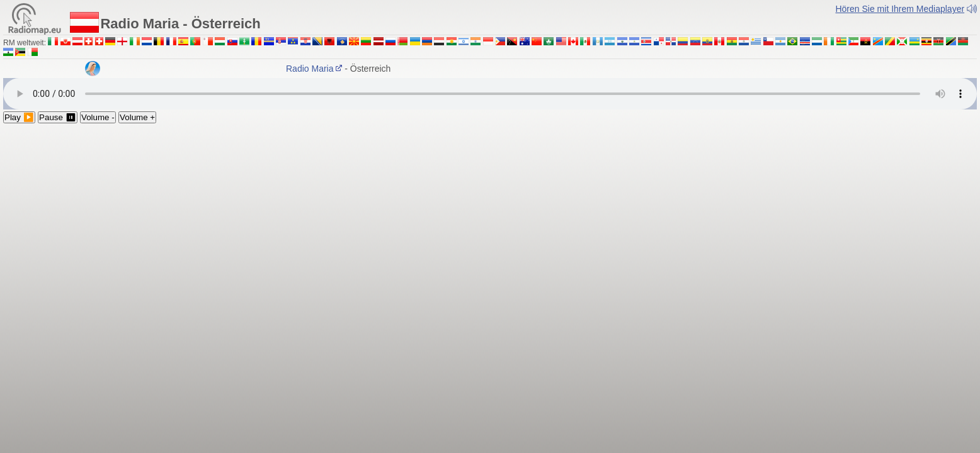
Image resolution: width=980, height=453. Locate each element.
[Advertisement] (490, 218)
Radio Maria (318, 69)
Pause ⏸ (58, 117)
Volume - (98, 117)
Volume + (137, 117)
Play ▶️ (19, 117)
